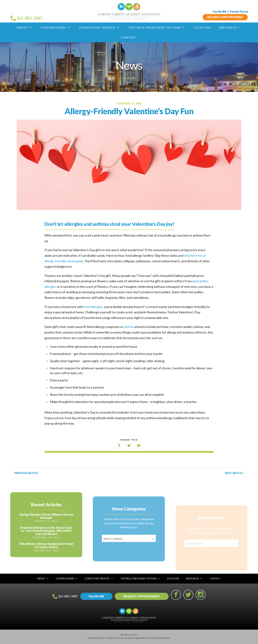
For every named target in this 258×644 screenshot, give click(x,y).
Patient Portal (239, 12)
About (24, 27)
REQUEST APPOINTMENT (225, 17)
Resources (230, 27)
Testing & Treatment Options (157, 27)
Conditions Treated (99, 27)
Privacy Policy (129, 635)
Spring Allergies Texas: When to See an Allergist (46, 527)
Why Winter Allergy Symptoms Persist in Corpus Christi (46, 556)
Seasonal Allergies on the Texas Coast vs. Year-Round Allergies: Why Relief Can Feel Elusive (46, 541)
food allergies (93, 307)
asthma (129, 327)
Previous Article (26, 473)
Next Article (235, 473)
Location (202, 27)
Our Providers (56, 27)
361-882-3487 (65, 597)
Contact (129, 37)
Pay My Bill (219, 12)
